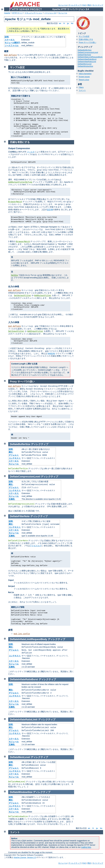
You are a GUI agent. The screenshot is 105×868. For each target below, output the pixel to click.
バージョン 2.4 (50, 13)
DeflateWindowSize (85, 66)
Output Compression (19, 148)
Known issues (84, 77)
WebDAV (51, 353)
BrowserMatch (15, 202)
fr (64, 23)
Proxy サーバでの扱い (87, 42)
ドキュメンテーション (33, 13)
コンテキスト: (15, 458)
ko (72, 23)
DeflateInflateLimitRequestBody (90, 57)
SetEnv (14, 275)
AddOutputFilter (43, 296)
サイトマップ (98, 5)
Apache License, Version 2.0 (25, 857)
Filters (81, 87)
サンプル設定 (84, 36)
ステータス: (10, 40)
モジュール (63, 5)
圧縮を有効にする (86, 39)
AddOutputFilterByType (20, 182)
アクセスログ (36, 546)
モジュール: (14, 464)
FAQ (84, 5)
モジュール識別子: (13, 43)
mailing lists (86, 847)
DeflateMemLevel (85, 64)
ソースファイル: (12, 45)
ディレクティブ (75, 5)
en (60, 23)
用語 (89, 5)
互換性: (12, 499)
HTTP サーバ (17, 13)
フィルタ (31, 152)
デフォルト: (14, 455)
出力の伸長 (14, 287)
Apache (7, 13)
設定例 (50, 210)
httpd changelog (85, 74)
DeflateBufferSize (85, 50)
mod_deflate (10, 55)
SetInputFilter (16, 331)
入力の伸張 (14, 322)
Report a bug (84, 80)
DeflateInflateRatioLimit (87, 62)
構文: (11, 452)
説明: (7, 37)
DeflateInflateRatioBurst (87, 59)
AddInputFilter (35, 331)
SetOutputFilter (23, 296)
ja (68, 23)
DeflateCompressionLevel (88, 52)
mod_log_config (22, 634)
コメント (82, 90)
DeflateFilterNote (84, 55)
